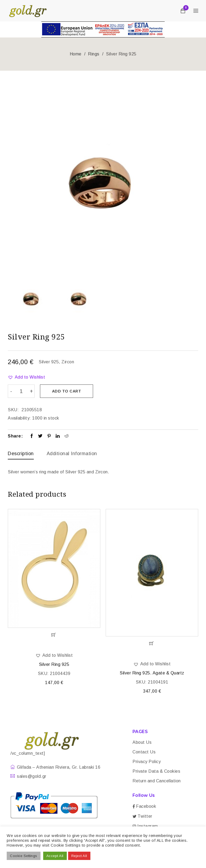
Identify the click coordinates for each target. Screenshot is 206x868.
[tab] (21, 455)
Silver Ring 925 (54, 665)
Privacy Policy (147, 762)
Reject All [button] (79, 856)
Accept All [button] (55, 856)
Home (76, 54)
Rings (94, 54)
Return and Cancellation (157, 781)
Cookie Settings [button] (24, 856)
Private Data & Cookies (156, 771)
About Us (142, 743)
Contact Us (144, 752)
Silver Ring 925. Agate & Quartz (152, 673)
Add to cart (67, 391)
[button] (26, 377)
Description (21, 454)
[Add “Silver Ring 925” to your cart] (54, 635)
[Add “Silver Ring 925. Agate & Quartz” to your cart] (152, 644)
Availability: (19, 418)
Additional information (72, 454)
